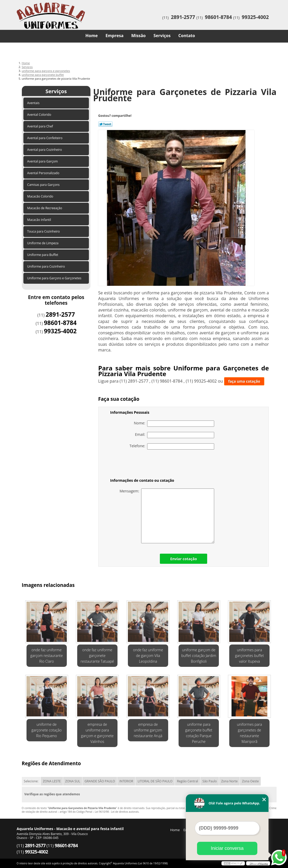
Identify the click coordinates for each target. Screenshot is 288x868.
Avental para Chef (41, 126)
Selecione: (31, 781)
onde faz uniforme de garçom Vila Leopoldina (148, 656)
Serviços (162, 36)
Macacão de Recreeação (45, 208)
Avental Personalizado (44, 173)
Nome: (174, 424)
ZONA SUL (73, 781)
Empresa (114, 36)
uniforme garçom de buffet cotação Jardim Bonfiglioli (199, 656)
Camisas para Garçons (44, 185)
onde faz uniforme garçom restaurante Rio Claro (47, 656)
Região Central (188, 781)
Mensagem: (167, 516)
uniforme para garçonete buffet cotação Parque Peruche (199, 733)
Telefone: (172, 446)
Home (92, 36)
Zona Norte (229, 781)
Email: (175, 435)
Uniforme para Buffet (43, 255)
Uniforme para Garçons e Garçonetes (55, 278)
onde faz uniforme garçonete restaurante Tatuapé (97, 656)
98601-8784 (218, 17)
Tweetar (105, 124)
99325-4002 (255, 17)
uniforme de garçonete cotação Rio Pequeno (47, 730)
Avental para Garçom (43, 161)
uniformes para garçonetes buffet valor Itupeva (249, 656)
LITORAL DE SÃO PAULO (155, 781)
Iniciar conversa (227, 848)
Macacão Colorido (41, 196)
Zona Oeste (250, 781)
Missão (138, 36)
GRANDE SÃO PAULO (100, 781)
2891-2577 (183, 17)
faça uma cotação (244, 381)
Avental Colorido (40, 115)
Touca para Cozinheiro (44, 231)
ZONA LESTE (52, 781)
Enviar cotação (184, 559)
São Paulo (210, 781)
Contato (187, 36)
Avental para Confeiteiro (45, 138)
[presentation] (143, 465)
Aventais (34, 103)
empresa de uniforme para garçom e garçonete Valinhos (97, 733)
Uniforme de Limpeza (43, 243)
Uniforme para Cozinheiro (47, 266)
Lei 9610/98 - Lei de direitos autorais (117, 812)
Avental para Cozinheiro (45, 150)
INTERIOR (126, 781)
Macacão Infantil (40, 220)
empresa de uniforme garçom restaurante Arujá (148, 730)
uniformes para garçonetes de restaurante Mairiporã (250, 733)
